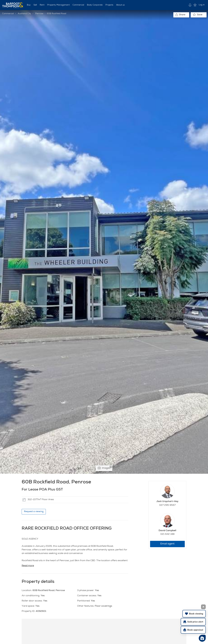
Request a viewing (34, 512)
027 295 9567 (167, 505)
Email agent (167, 544)
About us (120, 5)
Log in (202, 5)
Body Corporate (95, 5)
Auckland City (24, 14)
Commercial (78, 5)
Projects (109, 5)
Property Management (58, 5)
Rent (42, 5)
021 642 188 (167, 534)
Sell (35, 5)
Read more (28, 566)
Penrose (39, 14)
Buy (29, 5)
